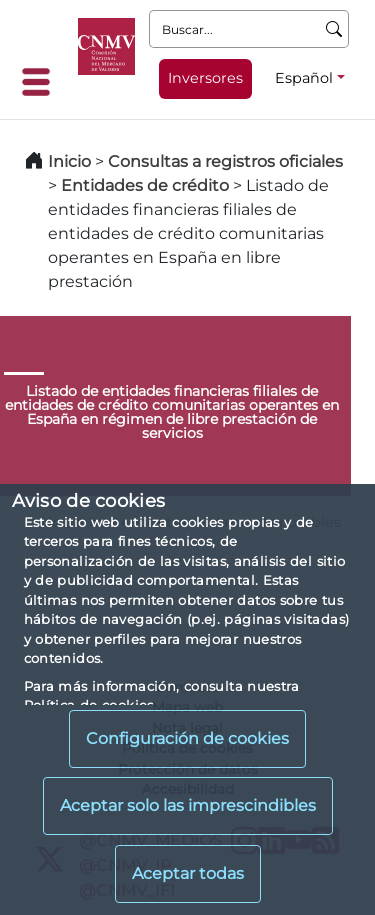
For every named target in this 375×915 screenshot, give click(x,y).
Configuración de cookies (187, 738)
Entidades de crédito (145, 185)
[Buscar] (334, 29)
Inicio (69, 161)
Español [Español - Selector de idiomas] (304, 78)
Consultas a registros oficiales (225, 161)
